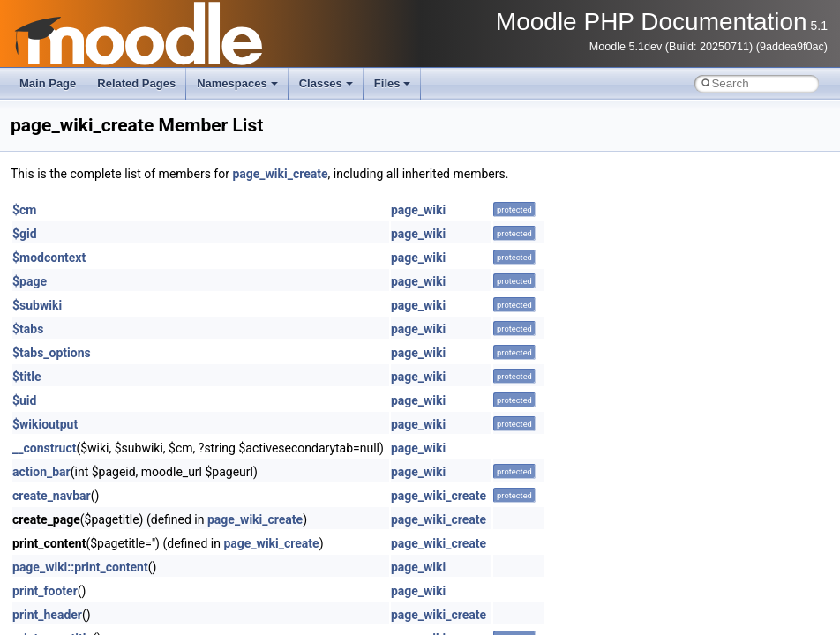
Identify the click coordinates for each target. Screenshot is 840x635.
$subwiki (37, 305)
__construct (44, 448)
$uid (24, 400)
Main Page (48, 83)
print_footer (45, 591)
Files (393, 83)
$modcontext (49, 258)
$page (30, 281)
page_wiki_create (280, 174)
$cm (24, 210)
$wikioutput (45, 424)
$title (26, 377)
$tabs (28, 329)
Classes (326, 83)
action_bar (41, 472)
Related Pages (136, 83)
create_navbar (52, 496)
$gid (25, 234)
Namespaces (237, 83)
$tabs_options (52, 353)
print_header (47, 615)
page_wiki (418, 210)
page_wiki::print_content (80, 567)
